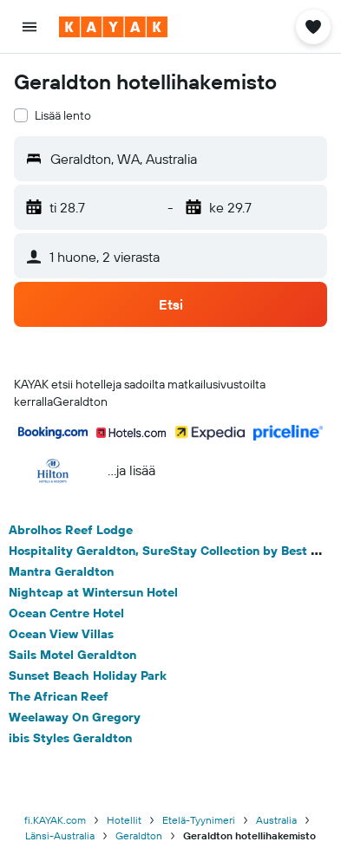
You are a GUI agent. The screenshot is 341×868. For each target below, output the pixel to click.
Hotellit (124, 820)
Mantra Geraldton (61, 571)
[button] (30, 27)
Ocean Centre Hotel (66, 613)
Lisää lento (63, 115)
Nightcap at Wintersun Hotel (93, 592)
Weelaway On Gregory (75, 717)
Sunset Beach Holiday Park (88, 675)
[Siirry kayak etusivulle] (113, 27)
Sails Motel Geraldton (72, 655)
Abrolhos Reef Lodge (71, 530)
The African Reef (59, 696)
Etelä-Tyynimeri (199, 820)
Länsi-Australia (60, 835)
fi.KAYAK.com (55, 820)
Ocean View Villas (61, 634)
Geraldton (139, 835)
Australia (276, 820)
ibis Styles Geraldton (70, 738)
